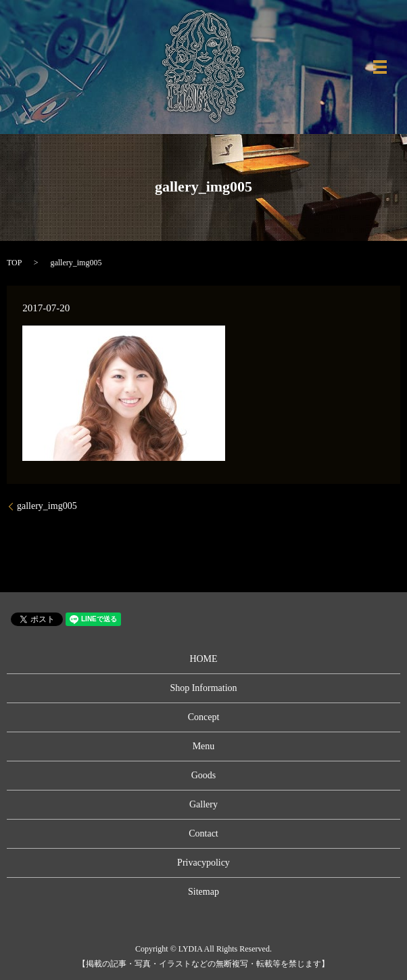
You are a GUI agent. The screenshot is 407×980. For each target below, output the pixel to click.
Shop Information (203, 688)
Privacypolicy (203, 863)
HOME (203, 659)
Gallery (203, 804)
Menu (204, 746)
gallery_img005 (47, 506)
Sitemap (203, 892)
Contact (203, 833)
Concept (204, 717)
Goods (204, 775)
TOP (14, 263)
